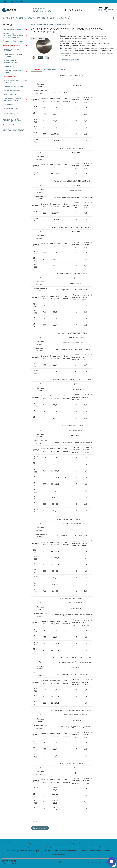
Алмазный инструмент (45, 24)
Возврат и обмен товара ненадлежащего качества (24, 847)
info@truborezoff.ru (43, 11)
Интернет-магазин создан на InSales (101, 862)
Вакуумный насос (11, 109)
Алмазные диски (63, 24)
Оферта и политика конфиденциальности (26, 843)
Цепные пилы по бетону (14, 86)
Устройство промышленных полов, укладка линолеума (14, 130)
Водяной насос (10, 67)
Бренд (62, 70)
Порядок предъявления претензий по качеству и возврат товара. (72, 847)
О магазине (8, 18)
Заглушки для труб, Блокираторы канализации (13, 120)
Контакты (62, 18)
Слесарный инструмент (12, 30)
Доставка (21, 18)
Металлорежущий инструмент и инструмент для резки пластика (13, 35)
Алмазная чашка (11, 95)
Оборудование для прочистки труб (10, 114)
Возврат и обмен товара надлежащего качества (89, 843)
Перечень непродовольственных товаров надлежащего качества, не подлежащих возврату (43, 851)
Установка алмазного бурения (12, 50)
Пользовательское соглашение (56, 843)
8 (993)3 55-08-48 (40, 9)
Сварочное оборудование (13, 41)
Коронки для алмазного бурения (13, 56)
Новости (41, 18)
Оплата (31, 18)
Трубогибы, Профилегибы (13, 125)
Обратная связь (95, 851)
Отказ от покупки (106, 847)
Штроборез (9, 105)
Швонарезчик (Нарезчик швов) (14, 71)
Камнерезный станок (12, 91)
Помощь (51, 18)
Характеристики (50, 70)
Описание (36, 70)
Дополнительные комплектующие (11, 62)
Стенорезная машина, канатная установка (13, 100)
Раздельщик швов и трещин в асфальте (15, 81)
